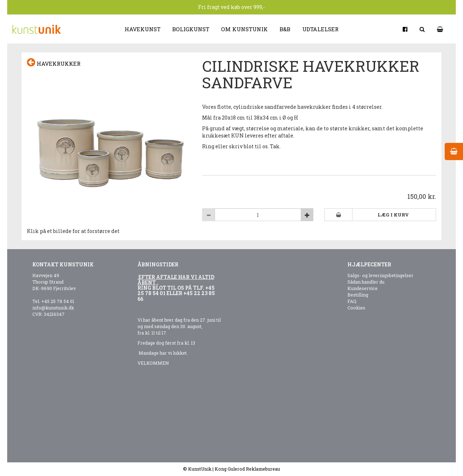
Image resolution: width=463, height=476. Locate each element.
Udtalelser (320, 29)
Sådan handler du (366, 282)
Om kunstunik (244, 29)
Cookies (356, 308)
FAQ (352, 301)
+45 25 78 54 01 (58, 301)
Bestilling (358, 295)
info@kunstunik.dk (53, 308)
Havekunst (142, 29)
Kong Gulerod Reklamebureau (247, 469)
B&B (285, 29)
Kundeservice (363, 288)
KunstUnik (200, 469)
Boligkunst (191, 29)
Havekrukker (54, 63)
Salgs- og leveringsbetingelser (380, 275)
